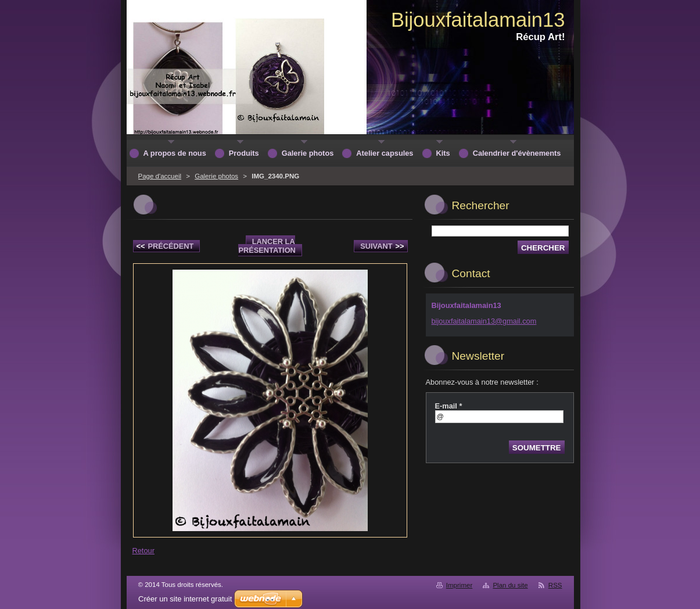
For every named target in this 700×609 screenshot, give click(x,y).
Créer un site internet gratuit (185, 599)
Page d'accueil (160, 176)
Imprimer (459, 585)
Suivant (382, 246)
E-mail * (449, 406)
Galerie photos (216, 176)
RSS (555, 585)
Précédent (165, 246)
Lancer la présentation (267, 246)
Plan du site (510, 585)
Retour (143, 551)
